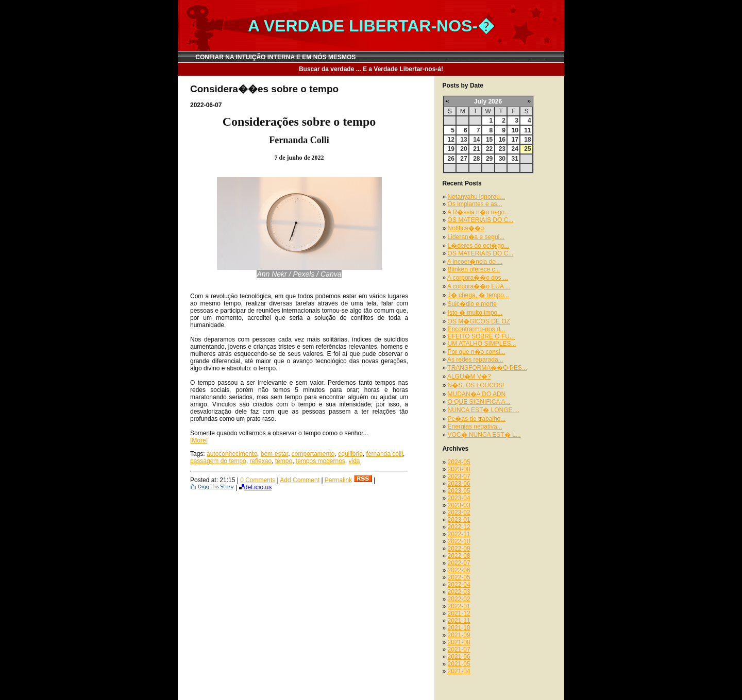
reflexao (260, 461)
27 (463, 159)
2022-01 (459, 606)
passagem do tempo (218, 461)
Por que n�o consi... (477, 352)
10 (515, 130)
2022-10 (459, 541)
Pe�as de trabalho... (477, 419)
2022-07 (459, 563)
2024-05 (459, 462)
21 (476, 149)
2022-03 (459, 592)
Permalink (338, 480)
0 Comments (258, 480)
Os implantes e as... (475, 204)
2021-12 (459, 613)
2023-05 (459, 491)
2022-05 (459, 577)
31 (515, 159)
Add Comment (300, 480)
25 (527, 149)
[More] (199, 440)
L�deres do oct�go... (479, 246)
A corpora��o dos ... (478, 278)
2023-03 (459, 505)
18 (527, 140)
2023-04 (459, 498)
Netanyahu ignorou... (476, 197)
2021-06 (459, 657)
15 (489, 140)
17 (515, 140)
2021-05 (459, 664)
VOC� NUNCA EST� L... (484, 435)
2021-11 (459, 621)
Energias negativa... (475, 426)
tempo (284, 461)
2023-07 (459, 476)
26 (451, 159)
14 (476, 140)
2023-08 (459, 469)
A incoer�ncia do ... (475, 262)
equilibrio (350, 454)
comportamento (313, 454)
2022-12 (459, 527)
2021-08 (459, 642)
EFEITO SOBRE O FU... (481, 336)
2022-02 (459, 599)
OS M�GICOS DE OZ (479, 321)
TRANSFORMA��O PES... (487, 368)
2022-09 (459, 549)
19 (451, 149)
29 (489, 159)
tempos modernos (321, 461)
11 (527, 130)
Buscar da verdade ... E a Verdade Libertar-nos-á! (371, 69)
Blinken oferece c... (474, 269)
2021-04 (459, 671)
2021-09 (459, 635)
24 (515, 149)
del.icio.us (255, 487)
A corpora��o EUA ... (479, 286)
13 (463, 140)
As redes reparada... (475, 360)
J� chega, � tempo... (478, 295)
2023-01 (459, 520)
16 (502, 140)
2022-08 (459, 556)
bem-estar (274, 454)
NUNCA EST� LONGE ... (484, 410)
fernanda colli (385, 454)
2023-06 (459, 484)
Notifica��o (466, 228)
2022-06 (459, 570)
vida (355, 461)
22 (489, 149)
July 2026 (488, 101)
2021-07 (459, 650)
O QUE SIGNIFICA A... (479, 402)
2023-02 (459, 513)
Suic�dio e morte (472, 304)
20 (463, 149)
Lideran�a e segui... (476, 237)
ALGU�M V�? (469, 377)
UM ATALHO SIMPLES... (482, 344)
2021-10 (459, 628)
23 (502, 149)
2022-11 (459, 534)
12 (451, 140)
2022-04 (459, 585)
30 (502, 159)
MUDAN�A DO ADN (477, 394)
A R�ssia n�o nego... (478, 212)
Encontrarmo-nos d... (477, 329)
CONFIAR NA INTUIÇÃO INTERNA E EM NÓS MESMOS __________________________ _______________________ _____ (371, 57)
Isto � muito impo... (475, 313)
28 (476, 159)
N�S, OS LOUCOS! (476, 385)
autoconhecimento (232, 454)
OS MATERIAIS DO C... (481, 220)
